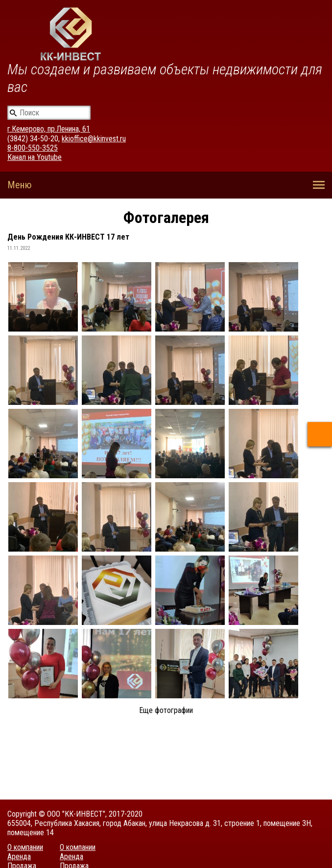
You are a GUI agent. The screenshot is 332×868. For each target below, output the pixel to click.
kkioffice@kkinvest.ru (94, 139)
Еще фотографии (166, 710)
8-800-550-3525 (33, 148)
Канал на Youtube (35, 157)
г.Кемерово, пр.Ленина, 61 (49, 129)
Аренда (19, 857)
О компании (25, 847)
